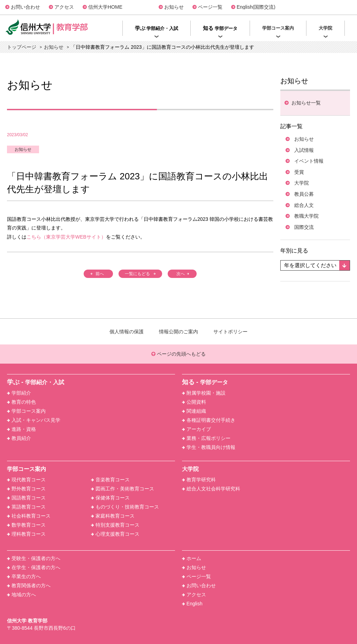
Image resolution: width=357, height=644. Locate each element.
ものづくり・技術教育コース (125, 507)
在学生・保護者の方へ (34, 567)
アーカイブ (196, 429)
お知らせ (174, 7)
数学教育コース (26, 525)
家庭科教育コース (113, 516)
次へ (181, 274)
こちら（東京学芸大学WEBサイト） (66, 237)
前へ (100, 274)
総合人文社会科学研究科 (211, 489)
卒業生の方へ (24, 576)
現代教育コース (26, 480)
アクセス (64, 7)
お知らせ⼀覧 (305, 103)
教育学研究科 (199, 480)
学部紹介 (19, 393)
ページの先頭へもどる (178, 354)
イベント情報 (309, 161)
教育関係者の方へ (29, 585)
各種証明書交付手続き (209, 420)
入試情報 (304, 150)
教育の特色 (21, 402)
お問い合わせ (25, 7)
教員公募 (304, 194)
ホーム (192, 558)
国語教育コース (26, 498)
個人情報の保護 (127, 332)
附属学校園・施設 (204, 393)
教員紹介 (19, 438)
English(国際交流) (256, 7)
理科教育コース (26, 534)
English (192, 604)
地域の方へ (21, 595)
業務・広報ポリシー (206, 438)
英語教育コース (26, 507)
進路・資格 (21, 429)
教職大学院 (306, 216)
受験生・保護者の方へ (34, 558)
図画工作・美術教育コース (123, 489)
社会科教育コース (29, 516)
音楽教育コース (110, 480)
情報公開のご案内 (178, 332)
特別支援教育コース (115, 525)
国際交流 (304, 227)
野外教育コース (26, 489)
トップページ (22, 47)
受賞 (299, 172)
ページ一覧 (210, 7)
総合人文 (304, 205)
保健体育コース (110, 498)
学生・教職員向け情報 (209, 447)
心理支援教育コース (115, 534)
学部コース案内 (26, 411)
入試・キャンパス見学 (34, 420)
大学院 (302, 183)
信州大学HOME (105, 7)
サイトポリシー (230, 332)
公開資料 (194, 402)
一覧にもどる (137, 274)
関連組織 (194, 411)
